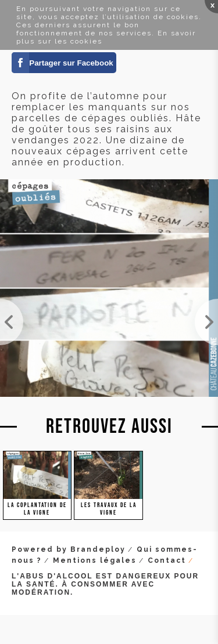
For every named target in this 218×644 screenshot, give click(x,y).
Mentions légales (95, 560)
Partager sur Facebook (71, 63)
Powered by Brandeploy (69, 549)
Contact (167, 560)
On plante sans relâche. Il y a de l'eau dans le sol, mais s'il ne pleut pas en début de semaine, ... (206, 322)
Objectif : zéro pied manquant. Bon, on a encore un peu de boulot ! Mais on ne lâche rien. (12, 322)
